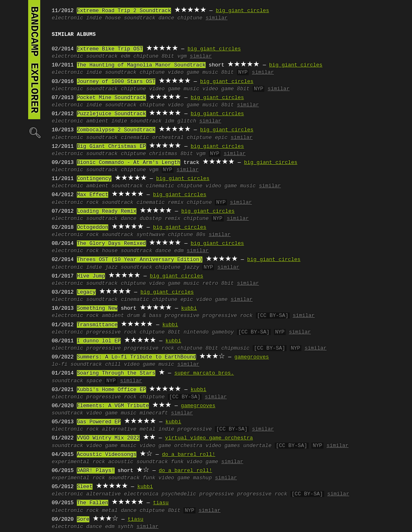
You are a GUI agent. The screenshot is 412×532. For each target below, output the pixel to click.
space (94, 381)
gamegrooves (252, 357)
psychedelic (179, 494)
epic (221, 138)
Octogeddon (93, 228)
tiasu (161, 503)
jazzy (191, 267)
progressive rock (228, 316)
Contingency (94, 179)
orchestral (168, 138)
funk (177, 462)
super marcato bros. (204, 373)
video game (218, 89)
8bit (168, 56)
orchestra (188, 446)
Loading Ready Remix (107, 211)
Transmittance (97, 325)
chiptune (190, 18)
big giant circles (242, 11)
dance (166, 18)
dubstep (151, 219)
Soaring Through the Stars (116, 373)
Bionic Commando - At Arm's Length (129, 163)
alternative (119, 429)
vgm (182, 56)
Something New (97, 308)
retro (210, 284)
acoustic (121, 462)
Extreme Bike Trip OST (110, 49)
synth (125, 527)
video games (223, 446)
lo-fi (60, 364)
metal (147, 429)
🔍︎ (34, 132)
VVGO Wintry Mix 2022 (108, 438)
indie (94, 18)
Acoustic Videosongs (107, 455)
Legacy (86, 292)
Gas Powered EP (99, 422)
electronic (68, 18)
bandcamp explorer (34, 60)
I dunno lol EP (99, 341)
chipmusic (235, 348)
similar (217, 18)
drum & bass (144, 316)
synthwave (150, 235)
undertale (257, 446)
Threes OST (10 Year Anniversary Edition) (140, 260)
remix (176, 203)
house (113, 18)
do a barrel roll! (188, 455)
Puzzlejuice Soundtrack (111, 114)
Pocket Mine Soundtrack (111, 98)
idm (169, 121)
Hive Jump (91, 276)
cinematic (135, 138)
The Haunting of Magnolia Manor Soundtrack (141, 65)
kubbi (189, 308)
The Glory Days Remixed (111, 244)
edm (125, 56)
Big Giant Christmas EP (111, 147)
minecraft (154, 413)
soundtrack (140, 18)
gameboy (223, 332)
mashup (203, 478)
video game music (193, 72)
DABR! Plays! (96, 471)
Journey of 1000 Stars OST (116, 82)
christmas (163, 154)
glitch (187, 121)
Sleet (85, 487)
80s (201, 235)
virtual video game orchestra (209, 438)
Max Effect (93, 195)
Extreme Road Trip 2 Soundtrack (124, 11)
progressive (182, 316)
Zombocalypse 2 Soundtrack (116, 130)
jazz (111, 267)
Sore (83, 520)
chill (113, 364)
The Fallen (93, 503)
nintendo (196, 332)
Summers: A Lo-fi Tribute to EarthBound (136, 357)
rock (92, 203)
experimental (71, 462)
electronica (141, 494)
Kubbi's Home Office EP (111, 390)
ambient (97, 121)
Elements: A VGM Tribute (113, 406)
